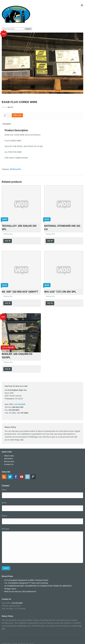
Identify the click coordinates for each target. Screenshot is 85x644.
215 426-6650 (17, 603)
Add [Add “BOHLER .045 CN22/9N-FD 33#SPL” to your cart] (6, 369)
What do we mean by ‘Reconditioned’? (20, 592)
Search (28, 29)
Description (7, 124)
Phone (4, 516)
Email (4, 503)
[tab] (7, 124)
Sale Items (9, 459)
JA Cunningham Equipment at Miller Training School (26, 580)
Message (5, 529)
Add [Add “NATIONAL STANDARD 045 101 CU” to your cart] (49, 241)
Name (5, 490)
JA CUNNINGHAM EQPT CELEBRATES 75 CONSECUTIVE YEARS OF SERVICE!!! (38, 586)
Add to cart (17, 115)
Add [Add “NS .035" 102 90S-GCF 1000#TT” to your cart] (6, 303)
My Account (9, 461)
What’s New (9, 456)
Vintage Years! (10, 589)
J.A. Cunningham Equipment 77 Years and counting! (26, 583)
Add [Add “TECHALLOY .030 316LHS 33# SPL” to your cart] (6, 241)
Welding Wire (16, 169)
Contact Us (9, 464)
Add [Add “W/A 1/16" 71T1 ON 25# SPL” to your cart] (49, 303)
